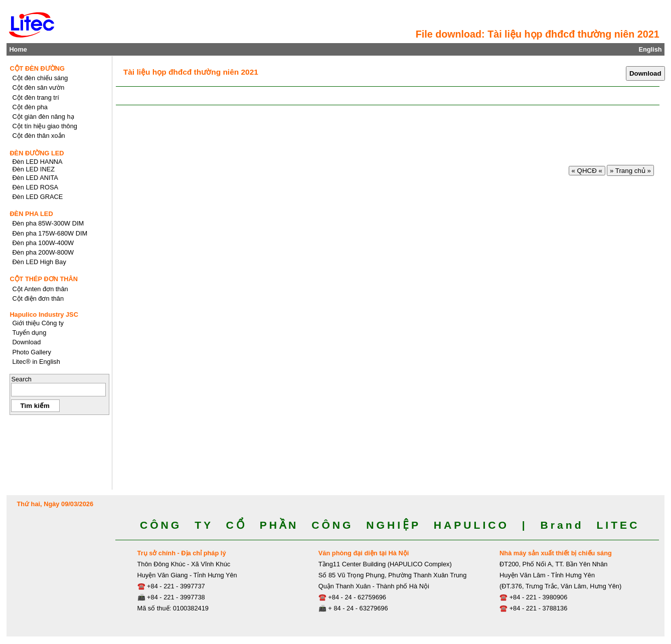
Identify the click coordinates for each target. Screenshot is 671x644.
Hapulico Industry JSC (44, 314)
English (650, 49)
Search (21, 379)
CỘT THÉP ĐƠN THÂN (44, 279)
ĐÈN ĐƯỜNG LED (37, 153)
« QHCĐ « (587, 171)
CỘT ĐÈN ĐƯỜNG (37, 68)
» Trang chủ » (630, 171)
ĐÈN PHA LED (31, 214)
